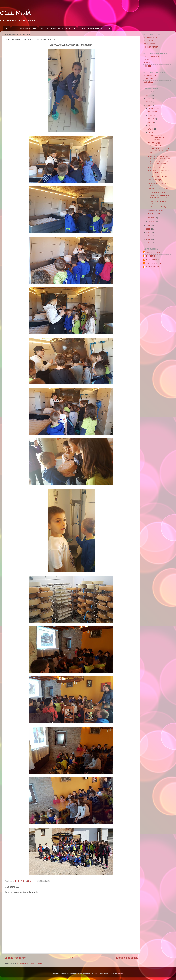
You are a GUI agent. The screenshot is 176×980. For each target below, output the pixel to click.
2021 (148, 98)
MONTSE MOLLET (154, 263)
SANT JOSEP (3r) (155, 180)
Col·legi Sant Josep (154, 252)
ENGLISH (147, 60)
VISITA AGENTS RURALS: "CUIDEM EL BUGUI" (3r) (159, 157)
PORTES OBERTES (156, 167)
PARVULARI (148, 41)
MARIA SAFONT (153, 260)
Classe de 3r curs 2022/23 (24, 28)
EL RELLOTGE (154, 213)
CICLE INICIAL (149, 44)
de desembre (154, 108)
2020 (148, 102)
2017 (148, 229)
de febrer (152, 218)
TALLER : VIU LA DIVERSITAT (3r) (155, 144)
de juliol (151, 119)
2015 (148, 236)
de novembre (154, 112)
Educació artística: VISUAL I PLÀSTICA (58, 28)
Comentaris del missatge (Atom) (29, 963)
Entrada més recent (15, 958)
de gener (152, 221)
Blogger (120, 973)
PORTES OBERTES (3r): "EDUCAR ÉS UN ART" (158, 163)
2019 (148, 105)
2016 (148, 232)
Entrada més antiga (127, 958)
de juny (151, 122)
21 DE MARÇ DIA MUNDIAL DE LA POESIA (159, 172)
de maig (152, 125)
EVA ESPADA (151, 256)
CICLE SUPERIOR (151, 47)
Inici (7, 28)
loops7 (97, 973)
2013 (148, 243)
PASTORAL (148, 82)
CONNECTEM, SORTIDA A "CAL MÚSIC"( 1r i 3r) (159, 197)
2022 (148, 95)
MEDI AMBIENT (150, 76)
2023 (148, 92)
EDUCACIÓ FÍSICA (151, 57)
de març (152, 132)
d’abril (151, 129)
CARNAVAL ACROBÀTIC (158, 189)
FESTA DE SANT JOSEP (158, 176)
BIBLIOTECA (149, 79)
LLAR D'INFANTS (150, 38)
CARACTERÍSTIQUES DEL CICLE (95, 28)
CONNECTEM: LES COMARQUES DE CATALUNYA (156, 137)
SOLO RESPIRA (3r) (156, 210)
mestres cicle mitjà (153, 267)
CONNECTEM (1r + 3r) (157, 207)
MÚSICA (147, 63)
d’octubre (152, 115)
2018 (148, 225)
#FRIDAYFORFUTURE (157, 192)
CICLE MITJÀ (15, 13)
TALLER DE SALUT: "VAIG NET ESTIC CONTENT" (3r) (158, 151)
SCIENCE (147, 66)
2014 (148, 239)
